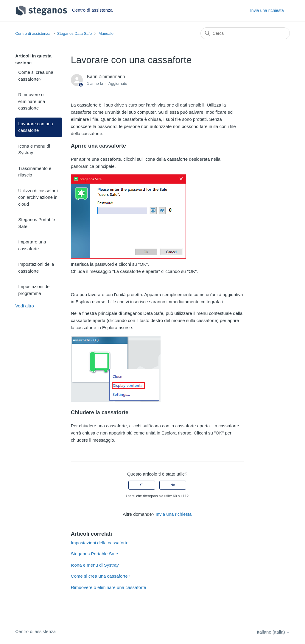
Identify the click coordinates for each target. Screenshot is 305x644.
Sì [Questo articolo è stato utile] (142, 485)
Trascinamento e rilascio (35, 172)
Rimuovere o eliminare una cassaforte (32, 101)
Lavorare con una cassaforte (36, 127)
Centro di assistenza (33, 33)
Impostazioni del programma (34, 290)
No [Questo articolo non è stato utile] (173, 485)
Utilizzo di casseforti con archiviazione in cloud (38, 197)
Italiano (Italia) (273, 632)
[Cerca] (245, 33)
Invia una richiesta (267, 10)
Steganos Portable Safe (36, 223)
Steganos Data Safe (74, 33)
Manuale (106, 33)
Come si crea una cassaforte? (36, 76)
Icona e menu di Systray (34, 149)
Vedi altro (25, 306)
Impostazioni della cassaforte (36, 268)
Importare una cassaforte (32, 245)
